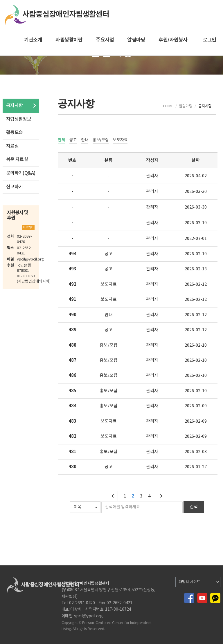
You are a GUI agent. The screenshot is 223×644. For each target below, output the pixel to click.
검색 (194, 507)
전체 (61, 140)
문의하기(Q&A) (21, 173)
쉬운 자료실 (17, 160)
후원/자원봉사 (173, 40)
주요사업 (105, 40)
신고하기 (14, 187)
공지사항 (14, 106)
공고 (73, 140)
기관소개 (33, 40)
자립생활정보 (19, 119)
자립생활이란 (69, 40)
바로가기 (28, 227)
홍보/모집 (101, 140)
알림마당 (136, 40)
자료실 (12, 146)
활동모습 (14, 133)
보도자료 (120, 140)
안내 (85, 140)
